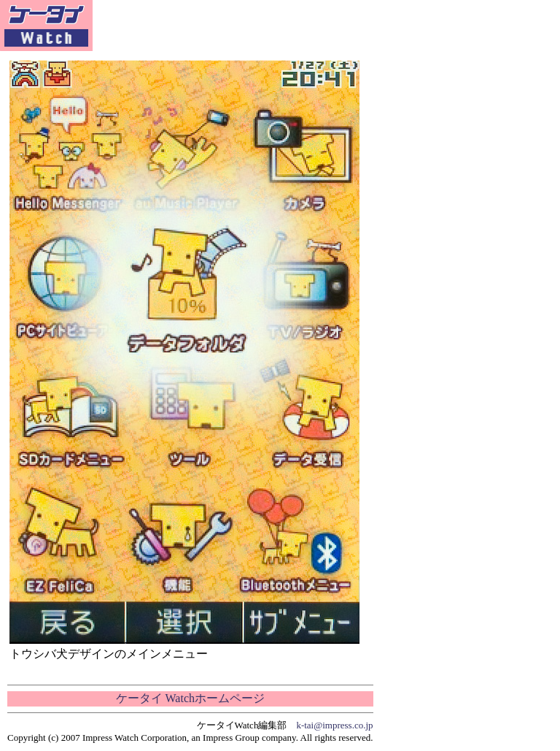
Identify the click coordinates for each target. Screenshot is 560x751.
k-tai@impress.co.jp (334, 725)
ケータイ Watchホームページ (190, 698)
